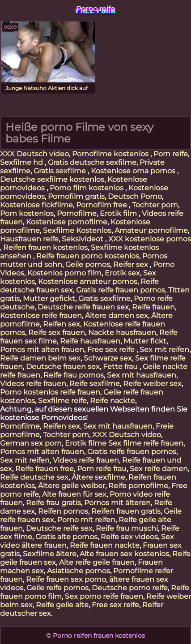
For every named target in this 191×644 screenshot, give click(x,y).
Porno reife (95, 9)
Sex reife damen (159, 469)
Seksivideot (83, 239)
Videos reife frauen (33, 384)
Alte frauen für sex (74, 494)
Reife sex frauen (57, 333)
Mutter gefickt (49, 298)
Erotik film (119, 213)
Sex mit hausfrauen (142, 375)
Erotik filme (86, 443)
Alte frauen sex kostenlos (124, 554)
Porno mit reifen (86, 520)
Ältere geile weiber (72, 486)
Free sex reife (112, 350)
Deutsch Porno (135, 196)
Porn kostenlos (27, 213)
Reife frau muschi (127, 528)
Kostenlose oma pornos (134, 171)
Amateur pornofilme (151, 230)
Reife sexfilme (95, 384)
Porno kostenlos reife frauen (50, 392)
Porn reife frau (102, 469)
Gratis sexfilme (61, 171)
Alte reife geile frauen (97, 562)
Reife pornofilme (138, 486)
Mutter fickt (145, 341)
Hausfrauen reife (29, 239)
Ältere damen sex (117, 316)
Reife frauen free (45, 469)
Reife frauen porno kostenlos (88, 256)
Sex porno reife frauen (104, 596)
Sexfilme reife (62, 401)
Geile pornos (88, 264)
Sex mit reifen (164, 350)
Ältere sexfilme (98, 477)
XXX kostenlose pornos (150, 239)
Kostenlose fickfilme (36, 205)
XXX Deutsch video (34, 154)
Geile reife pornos (57, 588)
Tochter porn (155, 205)
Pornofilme (77, 213)
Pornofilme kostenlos (111, 154)
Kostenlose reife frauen (41, 316)
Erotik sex (122, 273)
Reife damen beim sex (40, 358)
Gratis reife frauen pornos (121, 290)
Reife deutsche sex (34, 477)
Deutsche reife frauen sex (83, 307)
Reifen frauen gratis (126, 511)
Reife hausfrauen (90, 341)
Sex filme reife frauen (146, 443)
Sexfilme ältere (50, 554)
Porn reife (171, 154)
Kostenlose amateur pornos (88, 281)
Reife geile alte (62, 605)
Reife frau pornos (74, 375)
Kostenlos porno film (64, 273)
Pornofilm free (102, 205)
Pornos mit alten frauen (42, 350)
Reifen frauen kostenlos (45, 247)
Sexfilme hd (22, 162)
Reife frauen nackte (105, 545)
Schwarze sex (108, 358)
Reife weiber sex (152, 384)
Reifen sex (62, 324)
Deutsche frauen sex (63, 367)
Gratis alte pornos (66, 537)
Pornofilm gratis (76, 196)
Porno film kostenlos (87, 188)
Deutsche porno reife (130, 588)
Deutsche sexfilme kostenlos (52, 179)
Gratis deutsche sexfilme (92, 162)
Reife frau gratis (53, 503)
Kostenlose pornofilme (67, 222)
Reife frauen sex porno (66, 579)
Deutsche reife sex (59, 528)
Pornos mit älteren (117, 503)
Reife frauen (153, 307)
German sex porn (31, 443)
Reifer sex (132, 264)
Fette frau (121, 367)
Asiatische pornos (79, 571)
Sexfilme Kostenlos (77, 230)
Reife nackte (112, 401)
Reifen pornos (63, 511)
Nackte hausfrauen (122, 333)
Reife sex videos (129, 537)
